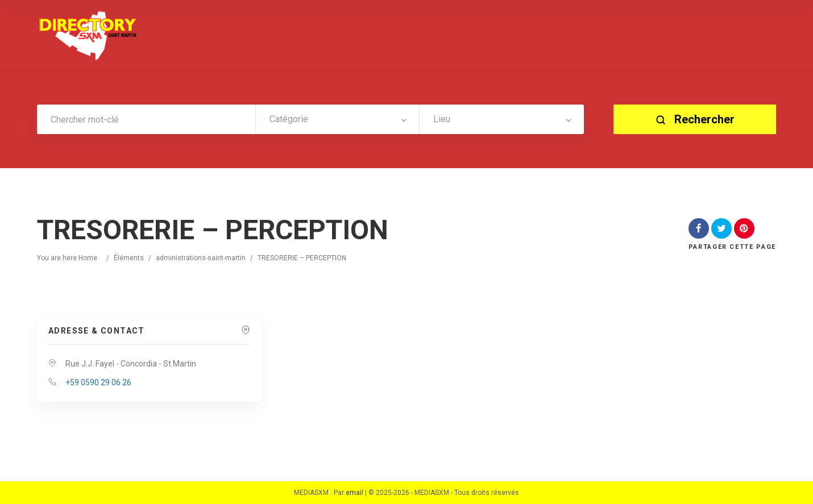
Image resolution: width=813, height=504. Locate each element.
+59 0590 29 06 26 (98, 382)
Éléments (129, 258)
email (354, 493)
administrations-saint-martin (201, 258)
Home (88, 258)
